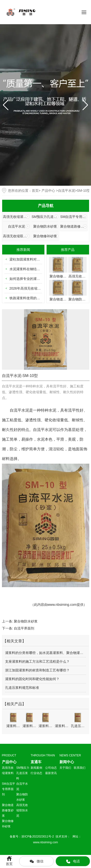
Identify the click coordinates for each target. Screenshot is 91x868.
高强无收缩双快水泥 (16, 236)
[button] (85, 105)
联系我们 (80, 768)
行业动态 (36, 773)
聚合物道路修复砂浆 (74, 226)
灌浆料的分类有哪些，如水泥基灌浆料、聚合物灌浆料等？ (45, 653)
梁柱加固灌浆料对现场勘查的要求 (35, 259)
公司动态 (51, 768)
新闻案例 (36, 768)
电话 (73, 861)
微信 (36, 861)
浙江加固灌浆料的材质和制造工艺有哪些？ (37, 670)
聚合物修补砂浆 (45, 236)
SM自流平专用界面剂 (74, 217)
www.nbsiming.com (62, 605)
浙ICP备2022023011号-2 (38, 837)
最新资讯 (51, 773)
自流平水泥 (66, 191)
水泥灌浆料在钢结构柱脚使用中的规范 (38, 269)
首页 (35, 191)
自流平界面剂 (24, 628)
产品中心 (48, 191)
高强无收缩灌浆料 (16, 217)
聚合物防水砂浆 (45, 226)
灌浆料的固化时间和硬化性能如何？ (32, 679)
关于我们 (65, 768)
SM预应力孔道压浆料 (45, 217)
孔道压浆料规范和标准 (22, 688)
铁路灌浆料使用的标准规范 (30, 298)
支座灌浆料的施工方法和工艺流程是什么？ (37, 661)
